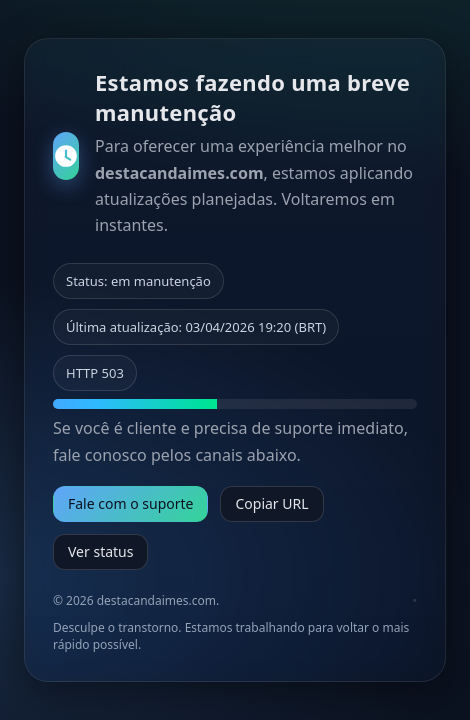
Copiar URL (271, 503)
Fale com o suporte (130, 503)
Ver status (100, 551)
